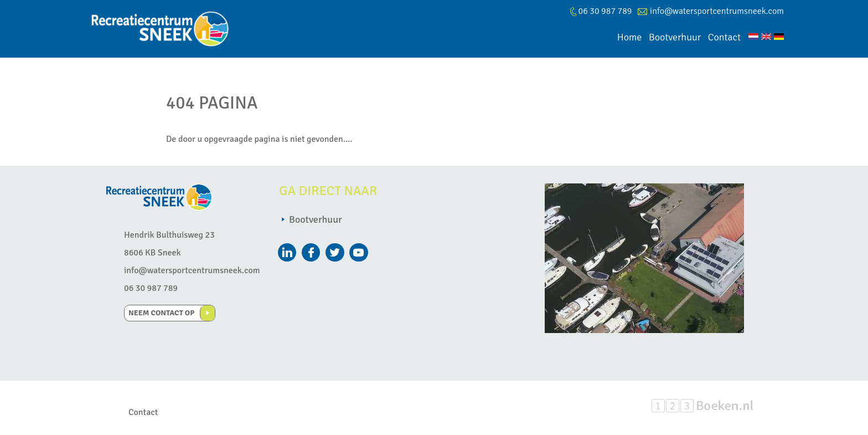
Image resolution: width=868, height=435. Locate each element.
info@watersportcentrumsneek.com (717, 11)
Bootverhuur (316, 219)
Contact (143, 412)
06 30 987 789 (151, 288)
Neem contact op (161, 313)
